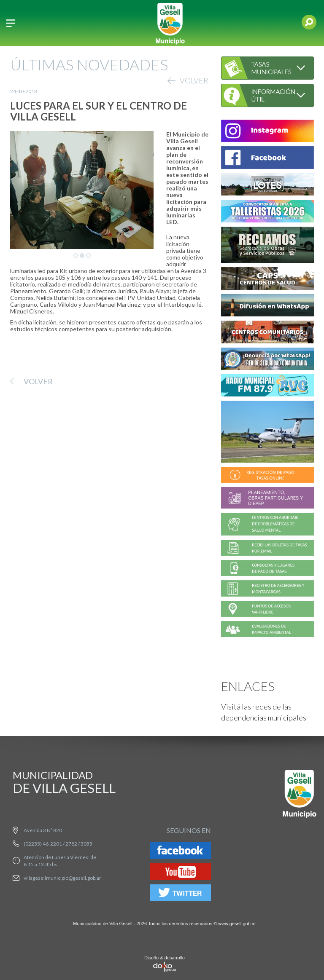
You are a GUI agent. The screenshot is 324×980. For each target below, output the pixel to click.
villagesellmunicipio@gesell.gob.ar (62, 878)
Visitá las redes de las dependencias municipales (264, 712)
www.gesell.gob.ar (237, 924)
